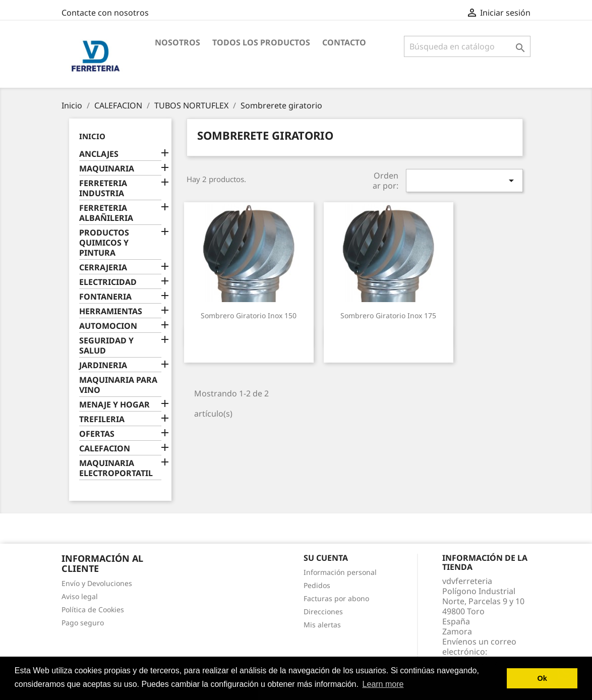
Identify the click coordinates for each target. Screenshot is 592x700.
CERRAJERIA (103, 268)
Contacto (344, 42)
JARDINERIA (103, 365)
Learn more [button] (383, 684)
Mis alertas (322, 625)
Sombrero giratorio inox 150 (249, 315)
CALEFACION (105, 449)
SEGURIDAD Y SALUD (106, 346)
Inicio (92, 136)
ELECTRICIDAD (108, 282)
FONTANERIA (105, 297)
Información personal (340, 572)
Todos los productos (261, 42)
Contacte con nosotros (105, 13)
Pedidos (317, 585)
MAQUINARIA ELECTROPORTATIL (116, 468)
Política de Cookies (93, 609)
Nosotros (177, 42)
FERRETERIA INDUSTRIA (103, 188)
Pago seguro (83, 623)
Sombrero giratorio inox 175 (388, 315)
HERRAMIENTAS (111, 311)
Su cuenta (326, 558)
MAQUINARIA (107, 169)
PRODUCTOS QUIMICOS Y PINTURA (104, 243)
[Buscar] (467, 46)
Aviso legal (80, 596)
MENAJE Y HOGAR (114, 405)
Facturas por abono (336, 598)
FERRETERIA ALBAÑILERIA (106, 213)
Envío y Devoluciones (97, 583)
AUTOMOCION (108, 326)
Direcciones (323, 611)
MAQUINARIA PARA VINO (118, 385)
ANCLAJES (99, 154)
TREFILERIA (102, 419)
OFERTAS (97, 434)
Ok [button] (542, 678)
